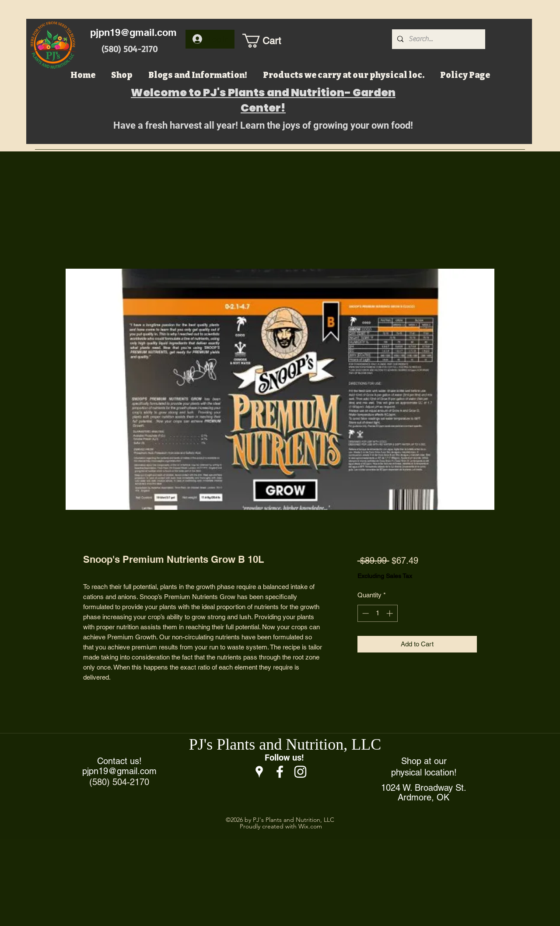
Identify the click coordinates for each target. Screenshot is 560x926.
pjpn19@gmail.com (133, 32)
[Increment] (390, 613)
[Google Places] (259, 772)
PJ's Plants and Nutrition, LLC (285, 744)
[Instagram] (300, 772)
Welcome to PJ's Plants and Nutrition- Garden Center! (263, 100)
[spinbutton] (377, 613)
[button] (271, 41)
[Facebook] (280, 772)
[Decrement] (365, 613)
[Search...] (438, 39)
